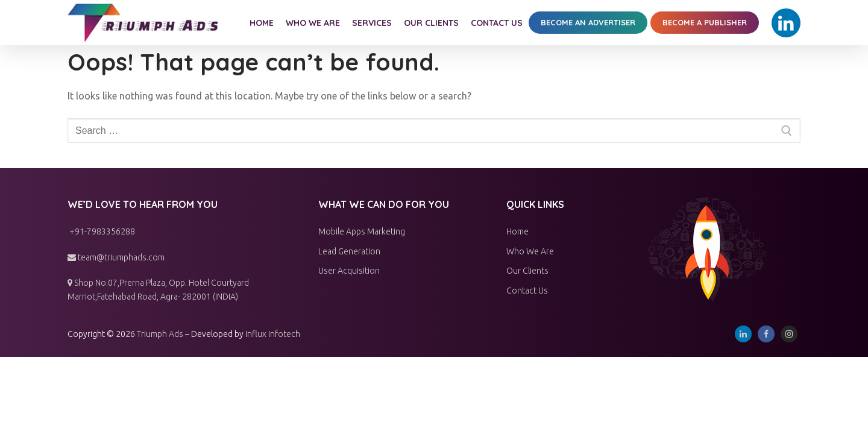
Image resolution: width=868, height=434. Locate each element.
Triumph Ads (160, 334)
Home (517, 231)
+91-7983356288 (101, 231)
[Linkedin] (786, 23)
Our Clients (527, 271)
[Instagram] (789, 334)
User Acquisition (349, 271)
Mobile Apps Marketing (362, 231)
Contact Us (527, 291)
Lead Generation (349, 251)
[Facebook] (766, 334)
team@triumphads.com (116, 257)
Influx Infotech (273, 334)
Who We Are (530, 251)
